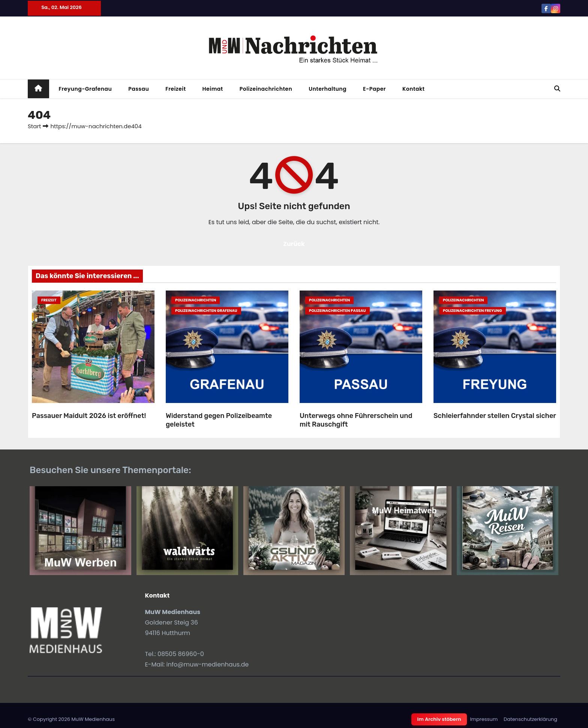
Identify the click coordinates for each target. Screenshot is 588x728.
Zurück (294, 244)
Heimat (213, 89)
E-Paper (374, 89)
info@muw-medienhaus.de (208, 664)
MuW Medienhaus (93, 719)
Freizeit (175, 89)
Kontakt (414, 89)
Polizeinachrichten (266, 89)
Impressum (484, 719)
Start (34, 126)
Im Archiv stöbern (439, 719)
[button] (557, 89)
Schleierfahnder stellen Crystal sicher (495, 416)
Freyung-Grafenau (85, 89)
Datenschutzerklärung (530, 719)
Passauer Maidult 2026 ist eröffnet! (89, 416)
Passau (139, 89)
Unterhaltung (328, 89)
